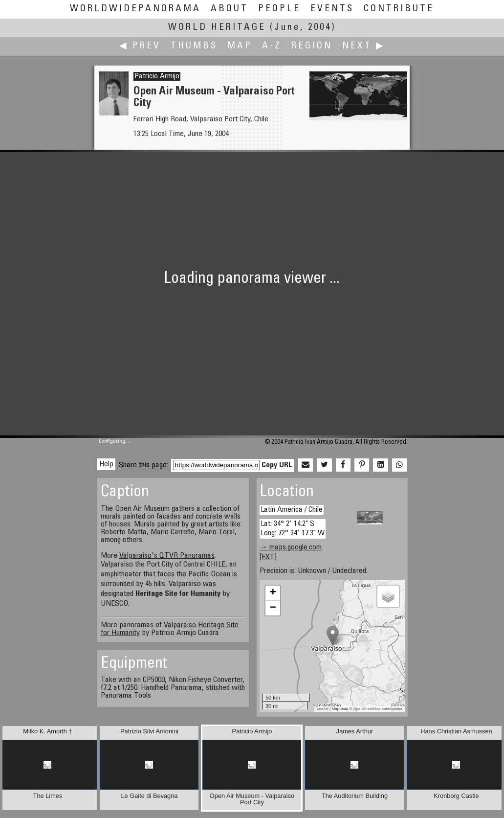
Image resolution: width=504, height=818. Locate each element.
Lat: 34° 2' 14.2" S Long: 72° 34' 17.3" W (293, 529)
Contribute (399, 9)
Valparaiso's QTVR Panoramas (167, 556)
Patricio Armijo (157, 76)
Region (312, 46)
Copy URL (277, 465)
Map (240, 46)
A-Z (272, 46)
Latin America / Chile (292, 510)
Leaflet (323, 709)
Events (332, 9)
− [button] (273, 608)
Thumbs (194, 46)
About (230, 9)
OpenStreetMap (367, 709)
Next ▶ (364, 46)
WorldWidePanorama (135, 9)
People (279, 9)
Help (106, 464)
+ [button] (273, 593)
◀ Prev (140, 46)
